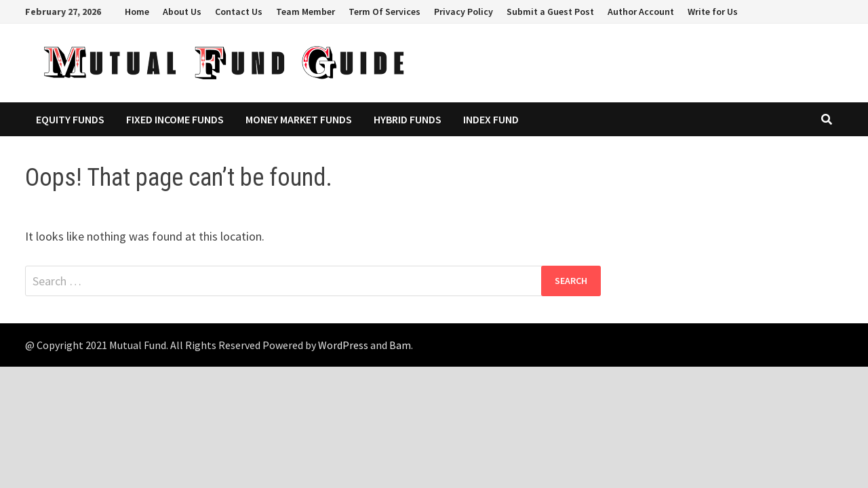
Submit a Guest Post (550, 12)
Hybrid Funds (408, 119)
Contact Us (239, 12)
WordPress (343, 345)
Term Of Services (384, 12)
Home (137, 12)
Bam (400, 345)
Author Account (641, 12)
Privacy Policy (463, 12)
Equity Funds (70, 119)
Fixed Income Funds (175, 119)
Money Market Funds (299, 119)
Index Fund (491, 119)
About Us (182, 12)
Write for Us (713, 12)
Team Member (305, 12)
